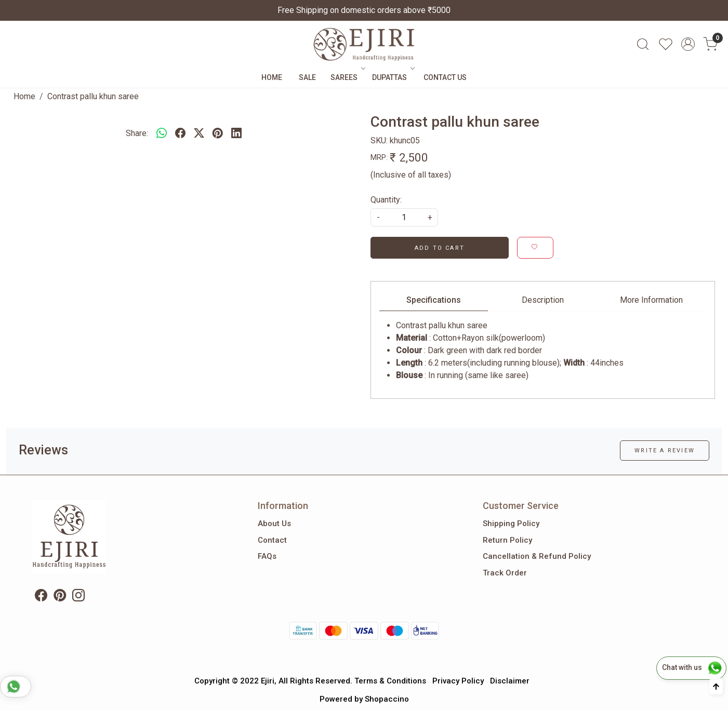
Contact (272, 540)
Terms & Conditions (390, 681)
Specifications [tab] (434, 300)
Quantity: (386, 200)
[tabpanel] (543, 351)
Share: (137, 133)
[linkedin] (236, 133)
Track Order (505, 573)
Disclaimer (510, 681)
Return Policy (507, 540)
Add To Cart (440, 248)
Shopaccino (387, 699)
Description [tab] (543, 300)
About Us (274, 524)
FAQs (267, 556)
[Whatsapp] (162, 133)
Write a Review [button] (665, 451)
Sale (307, 77)
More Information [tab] (651, 300)
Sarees (347, 77)
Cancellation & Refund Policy (537, 556)
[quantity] (404, 217)
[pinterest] (218, 133)
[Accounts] (688, 44)
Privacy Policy (458, 681)
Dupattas (393, 77)
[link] (643, 44)
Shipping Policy (511, 524)
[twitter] (199, 133)
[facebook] (180, 133)
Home (272, 77)
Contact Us (445, 77)
